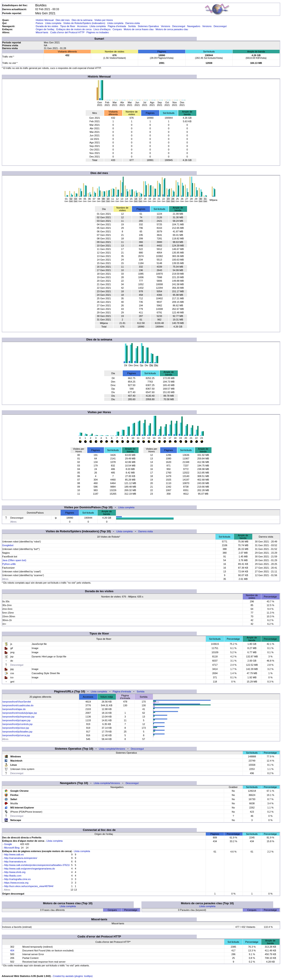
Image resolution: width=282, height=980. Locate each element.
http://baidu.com (13, 876)
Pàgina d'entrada (117, 26)
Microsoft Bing (12, 848)
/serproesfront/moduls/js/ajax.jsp (20, 713)
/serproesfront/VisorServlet (17, 702)
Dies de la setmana (82, 20)
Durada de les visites (47, 26)
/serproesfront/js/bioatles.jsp (17, 732)
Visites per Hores (104, 20)
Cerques (117, 29)
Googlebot (8, 545)
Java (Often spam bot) (14, 560)
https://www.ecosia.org (16, 883)
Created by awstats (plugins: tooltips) (73, 976)
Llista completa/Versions (112, 749)
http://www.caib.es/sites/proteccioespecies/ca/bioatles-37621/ (37, 865)
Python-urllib (9, 564)
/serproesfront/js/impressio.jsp (18, 717)
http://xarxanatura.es (15, 862)
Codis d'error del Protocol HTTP (67, 32)
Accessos (82, 26)
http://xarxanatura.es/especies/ (21, 858)
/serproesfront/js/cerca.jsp (16, 735)
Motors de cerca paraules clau (172, 29)
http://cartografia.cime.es (17, 879)
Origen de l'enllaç (45, 29)
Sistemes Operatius (148, 26)
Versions (165, 26)
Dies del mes (63, 20)
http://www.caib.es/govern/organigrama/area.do (30, 869)
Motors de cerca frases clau (139, 29)
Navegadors (194, 26)
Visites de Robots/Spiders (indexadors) (84, 23)
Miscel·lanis (42, 32)
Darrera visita (133, 23)
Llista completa (53, 23)
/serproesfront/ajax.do (14, 709)
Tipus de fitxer (68, 26)
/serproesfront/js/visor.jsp (16, 728)
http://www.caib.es (14, 854)
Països (39, 23)
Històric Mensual (45, 20)
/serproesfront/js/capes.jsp (16, 720)
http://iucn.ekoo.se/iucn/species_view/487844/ (29, 886)
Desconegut (179, 26)
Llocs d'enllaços (102, 29)
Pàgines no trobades (98, 32)
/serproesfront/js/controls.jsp (17, 724)
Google (8, 844)
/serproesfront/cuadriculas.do (18, 705)
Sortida (132, 26)
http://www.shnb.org (15, 872)
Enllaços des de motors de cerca (74, 29)
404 (12, 950)
